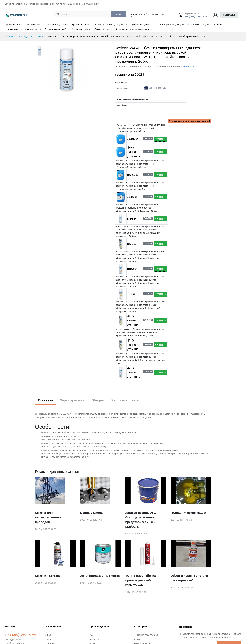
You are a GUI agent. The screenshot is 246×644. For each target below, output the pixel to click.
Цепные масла (91, 513)
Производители (12, 25)
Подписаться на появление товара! (189, 121)
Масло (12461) (34, 25)
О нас (48, 635)
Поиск (48, 639)
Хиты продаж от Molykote (100, 576)
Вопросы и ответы (125, 400)
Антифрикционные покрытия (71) (132, 29)
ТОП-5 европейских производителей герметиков (141, 580)
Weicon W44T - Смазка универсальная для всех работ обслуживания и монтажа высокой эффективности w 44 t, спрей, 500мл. (141, 332)
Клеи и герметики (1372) (169, 25)
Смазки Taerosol (47, 576)
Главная (9, 36)
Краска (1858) (79, 25)
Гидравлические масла (188, 513)
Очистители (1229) (196, 25)
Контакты (229, 15)
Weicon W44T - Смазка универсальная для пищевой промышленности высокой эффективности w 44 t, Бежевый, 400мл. (138, 208)
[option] (78, 69)
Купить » (160, 139)
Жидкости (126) (102, 29)
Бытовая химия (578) (55, 29)
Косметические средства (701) (23, 29)
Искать (119, 14)
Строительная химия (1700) (106, 25)
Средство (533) (80, 29)
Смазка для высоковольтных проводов (48, 517)
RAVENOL (95, 639)
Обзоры (98, 400)
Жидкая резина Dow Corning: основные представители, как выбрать (141, 520)
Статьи (138, 639)
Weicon (40, 36)
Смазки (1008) (219, 25)
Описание (46, 400)
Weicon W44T (188, 67)
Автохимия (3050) (57, 25)
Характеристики (72, 400)
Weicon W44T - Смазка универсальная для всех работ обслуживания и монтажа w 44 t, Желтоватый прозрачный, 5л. (141, 186)
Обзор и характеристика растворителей (189, 578)
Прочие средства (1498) (138, 25)
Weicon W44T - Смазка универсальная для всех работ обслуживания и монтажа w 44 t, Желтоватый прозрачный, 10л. (141, 164)
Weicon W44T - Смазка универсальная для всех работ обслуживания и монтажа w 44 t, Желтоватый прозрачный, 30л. (141, 128)
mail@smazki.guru (140, 14)
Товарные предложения (146, 635)
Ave (91, 635)
